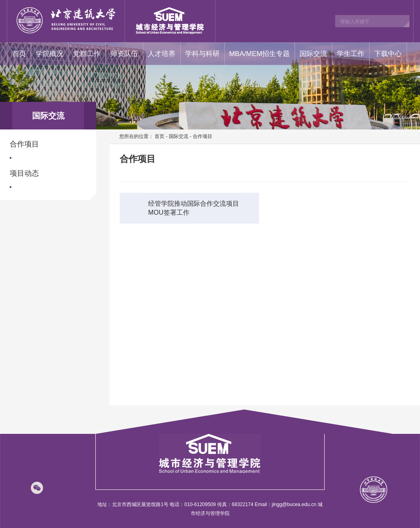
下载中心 (388, 54)
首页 (19, 54)
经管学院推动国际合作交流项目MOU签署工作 (185, 207)
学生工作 (351, 54)
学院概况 (50, 54)
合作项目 (24, 144)
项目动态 (24, 173)
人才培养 (162, 54)
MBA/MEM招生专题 (260, 54)
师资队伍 (124, 54)
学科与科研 (202, 54)
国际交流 (313, 54)
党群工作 (87, 54)
